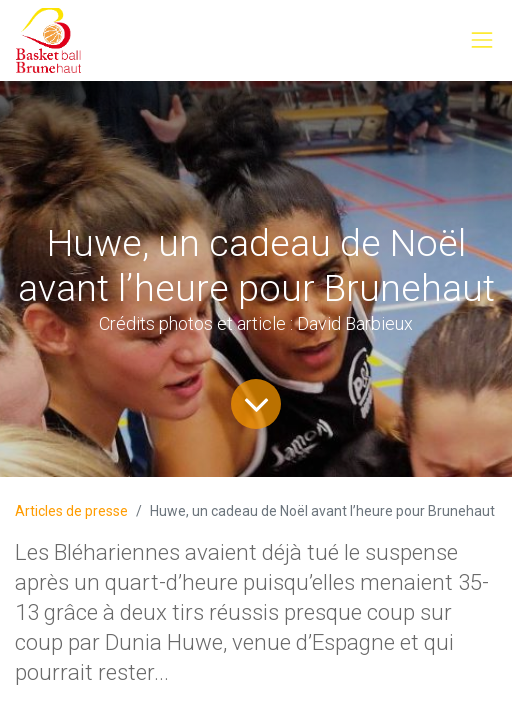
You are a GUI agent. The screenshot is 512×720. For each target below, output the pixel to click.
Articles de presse (71, 511)
